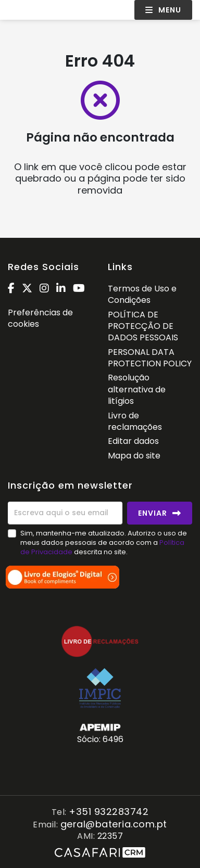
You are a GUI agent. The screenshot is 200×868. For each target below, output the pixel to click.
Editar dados (133, 441)
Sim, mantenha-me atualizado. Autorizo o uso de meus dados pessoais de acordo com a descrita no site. (104, 542)
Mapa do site (134, 456)
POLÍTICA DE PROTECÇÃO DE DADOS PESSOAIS (143, 326)
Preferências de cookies (40, 318)
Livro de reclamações (135, 421)
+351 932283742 (109, 812)
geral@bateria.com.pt (114, 825)
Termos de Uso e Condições (142, 294)
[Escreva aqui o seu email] (65, 513)
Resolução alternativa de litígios (137, 389)
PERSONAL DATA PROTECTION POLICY (150, 358)
